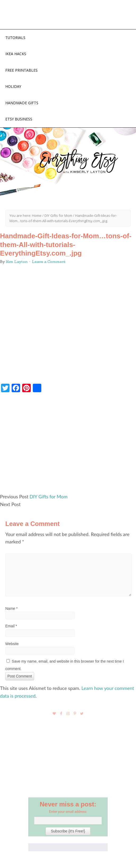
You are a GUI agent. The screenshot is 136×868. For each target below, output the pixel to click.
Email (11, 626)
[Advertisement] (68, 446)
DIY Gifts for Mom (49, 497)
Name (12, 609)
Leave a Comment (49, 262)
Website (12, 644)
